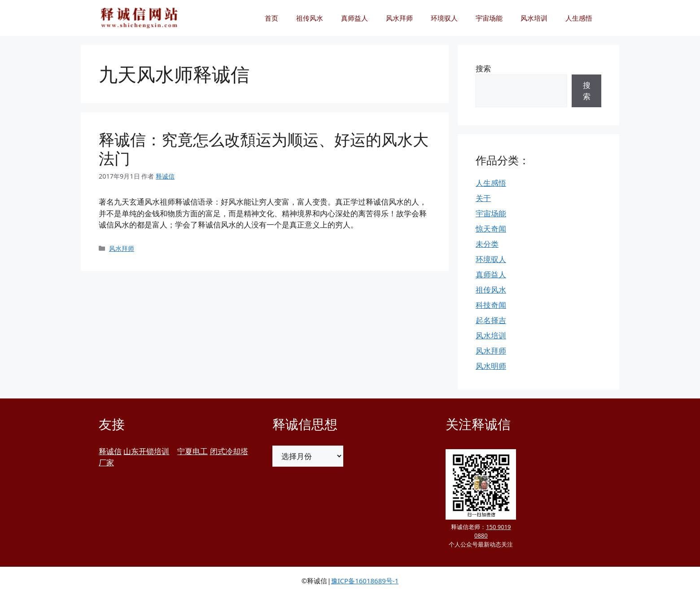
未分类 (487, 244)
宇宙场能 (489, 18)
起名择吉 (491, 320)
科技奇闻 (491, 305)
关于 (483, 198)
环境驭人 (444, 18)
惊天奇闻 (491, 229)
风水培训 (534, 18)
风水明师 (491, 366)
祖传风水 (310, 18)
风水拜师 (399, 18)
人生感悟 (579, 18)
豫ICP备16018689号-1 (365, 581)
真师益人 (354, 18)
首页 (271, 18)
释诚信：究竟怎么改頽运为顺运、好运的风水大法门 (264, 149)
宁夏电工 (192, 451)
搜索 (483, 68)
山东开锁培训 (146, 451)
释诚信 (110, 451)
